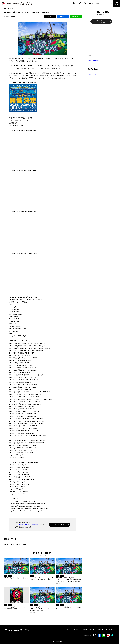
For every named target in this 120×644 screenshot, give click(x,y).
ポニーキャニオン (93, 74)
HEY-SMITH (36, 525)
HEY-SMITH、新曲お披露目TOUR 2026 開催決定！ (68, 608)
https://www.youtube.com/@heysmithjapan (32, 504)
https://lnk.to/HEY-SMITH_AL (18, 336)
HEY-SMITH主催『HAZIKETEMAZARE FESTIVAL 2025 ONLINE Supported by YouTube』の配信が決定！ (40, 609)
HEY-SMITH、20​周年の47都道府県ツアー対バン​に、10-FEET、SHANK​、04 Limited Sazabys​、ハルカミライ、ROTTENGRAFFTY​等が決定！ (69, 580)
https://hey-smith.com (29, 501)
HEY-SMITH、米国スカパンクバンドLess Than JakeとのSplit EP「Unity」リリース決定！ (42, 579)
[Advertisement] (101, 39)
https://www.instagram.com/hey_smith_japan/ (34, 509)
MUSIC (10, 8)
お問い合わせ (109, 630)
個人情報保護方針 (87, 630)
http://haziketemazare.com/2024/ (19, 125)
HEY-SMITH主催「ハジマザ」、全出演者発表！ (16, 578)
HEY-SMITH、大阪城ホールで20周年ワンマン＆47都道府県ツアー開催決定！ (17, 608)
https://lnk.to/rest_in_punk (34, 300)
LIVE (5, 576)
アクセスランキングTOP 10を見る (101, 21)
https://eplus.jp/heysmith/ (17, 458)
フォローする (60, 525)
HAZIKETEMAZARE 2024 (23, 525)
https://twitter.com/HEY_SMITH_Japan (30, 506)
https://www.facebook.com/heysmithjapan (33, 511)
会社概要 (76, 630)
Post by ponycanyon (94, 61)
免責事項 (99, 630)
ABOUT (68, 630)
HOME (5, 8)
